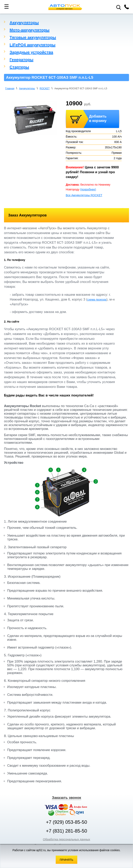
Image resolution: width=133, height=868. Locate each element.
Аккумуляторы (24, 23)
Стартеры (19, 67)
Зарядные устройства (31, 52)
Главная (10, 89)
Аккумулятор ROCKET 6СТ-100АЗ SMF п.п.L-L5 (81, 89)
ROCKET (45, 89)
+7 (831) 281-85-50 (66, 831)
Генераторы (21, 60)
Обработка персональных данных (67, 839)
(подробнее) (88, 189)
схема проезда (97, 300)
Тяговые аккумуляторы (33, 37)
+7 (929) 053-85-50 (66, 822)
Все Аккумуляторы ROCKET (84, 195)
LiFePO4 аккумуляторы (33, 45)
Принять (66, 860)
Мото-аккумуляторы (30, 30)
